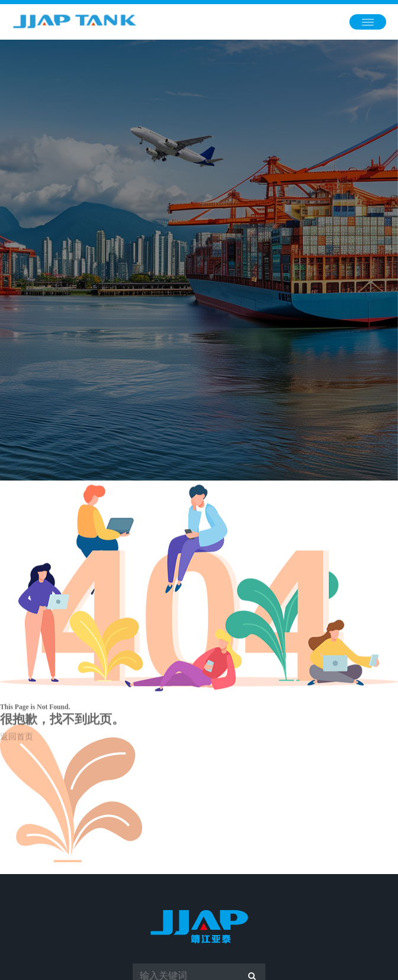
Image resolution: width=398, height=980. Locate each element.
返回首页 (17, 744)
